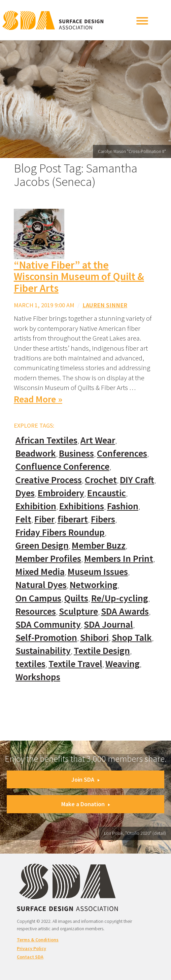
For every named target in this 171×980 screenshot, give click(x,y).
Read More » (38, 399)
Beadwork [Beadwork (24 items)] (36, 453)
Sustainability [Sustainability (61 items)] (43, 651)
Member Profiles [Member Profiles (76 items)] (48, 559)
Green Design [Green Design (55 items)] (42, 545)
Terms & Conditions (38, 940)
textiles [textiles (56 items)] (30, 664)
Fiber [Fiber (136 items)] (44, 519)
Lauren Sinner (105, 305)
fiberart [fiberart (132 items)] (73, 519)
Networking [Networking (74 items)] (94, 585)
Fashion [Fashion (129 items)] (123, 506)
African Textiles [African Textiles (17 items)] (46, 440)
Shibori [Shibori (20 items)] (94, 638)
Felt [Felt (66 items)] (23, 519)
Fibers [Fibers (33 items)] (103, 519)
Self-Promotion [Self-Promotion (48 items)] (46, 638)
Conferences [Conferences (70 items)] (122, 453)
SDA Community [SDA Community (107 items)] (48, 624)
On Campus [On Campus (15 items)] (38, 598)
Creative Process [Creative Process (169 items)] (49, 480)
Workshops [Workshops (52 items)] (38, 677)
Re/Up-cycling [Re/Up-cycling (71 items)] (120, 598)
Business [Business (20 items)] (76, 453)
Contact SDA (30, 957)
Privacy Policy (31, 948)
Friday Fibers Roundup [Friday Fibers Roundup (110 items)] (60, 532)
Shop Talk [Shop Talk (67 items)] (132, 638)
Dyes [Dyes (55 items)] (25, 493)
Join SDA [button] (85, 779)
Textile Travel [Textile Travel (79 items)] (75, 664)
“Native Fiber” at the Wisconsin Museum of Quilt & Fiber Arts (79, 277)
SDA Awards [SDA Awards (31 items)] (125, 611)
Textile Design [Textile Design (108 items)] (102, 651)
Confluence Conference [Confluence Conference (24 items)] (62, 466)
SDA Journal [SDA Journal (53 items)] (108, 624)
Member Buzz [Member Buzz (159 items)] (99, 545)
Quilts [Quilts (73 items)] (76, 598)
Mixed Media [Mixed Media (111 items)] (40, 572)
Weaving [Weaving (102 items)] (123, 664)
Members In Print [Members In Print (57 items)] (119, 559)
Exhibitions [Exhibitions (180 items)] (82, 506)
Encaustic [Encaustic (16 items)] (107, 493)
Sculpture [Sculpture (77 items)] (78, 611)
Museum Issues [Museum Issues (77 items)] (98, 572)
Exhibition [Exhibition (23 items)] (36, 506)
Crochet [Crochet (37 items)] (101, 480)
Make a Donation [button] (86, 804)
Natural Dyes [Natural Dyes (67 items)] (41, 585)
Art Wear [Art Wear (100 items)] (98, 440)
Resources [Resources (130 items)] (36, 611)
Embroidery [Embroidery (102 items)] (61, 493)
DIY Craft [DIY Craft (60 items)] (137, 480)
